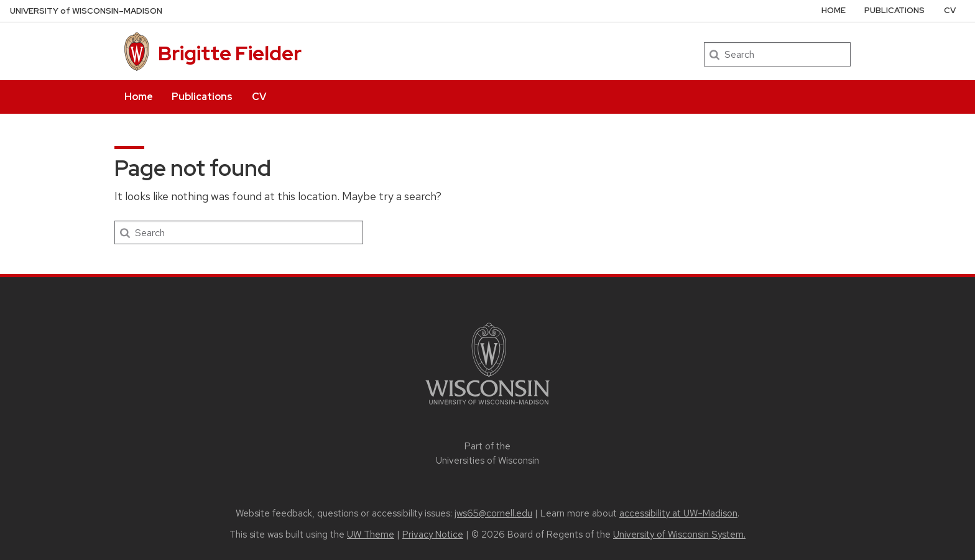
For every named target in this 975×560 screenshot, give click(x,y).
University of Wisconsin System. (679, 535)
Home (139, 97)
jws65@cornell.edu (493, 513)
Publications (202, 97)
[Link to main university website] (487, 407)
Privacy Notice (433, 535)
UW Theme (371, 535)
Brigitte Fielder (230, 53)
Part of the (487, 453)
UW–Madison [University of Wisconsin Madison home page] (86, 11)
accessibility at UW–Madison (678, 513)
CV (259, 97)
